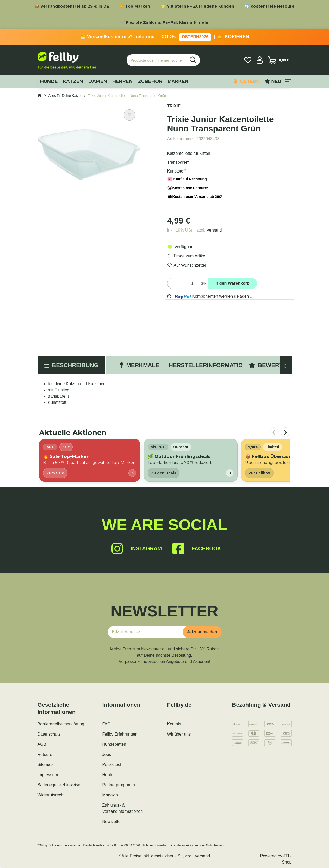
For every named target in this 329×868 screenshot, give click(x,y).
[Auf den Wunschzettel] (129, 115)
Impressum (48, 775)
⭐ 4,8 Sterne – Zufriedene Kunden (198, 6)
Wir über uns (179, 734)
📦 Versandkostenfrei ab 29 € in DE (72, 6)
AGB (42, 744)
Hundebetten (114, 744)
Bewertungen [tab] (276, 365)
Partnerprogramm (119, 785)
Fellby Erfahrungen (120, 734)
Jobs (107, 754)
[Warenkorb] (279, 60)
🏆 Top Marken (135, 6)
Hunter (109, 775)
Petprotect (112, 765)
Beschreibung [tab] (71, 365)
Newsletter (112, 822)
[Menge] (183, 283)
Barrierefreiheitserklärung (61, 724)
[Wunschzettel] (248, 60)
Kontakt (174, 724)
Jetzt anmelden (202, 632)
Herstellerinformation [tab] (208, 365)
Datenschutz (49, 734)
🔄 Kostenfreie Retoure (269, 6)
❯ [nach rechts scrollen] (285, 432)
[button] (260, 60)
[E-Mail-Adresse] (147, 632)
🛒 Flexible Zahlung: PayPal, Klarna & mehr (164, 22)
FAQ (107, 724)
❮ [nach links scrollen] (274, 432)
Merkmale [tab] (139, 365)
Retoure (45, 754)
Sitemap (45, 765)
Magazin (110, 795)
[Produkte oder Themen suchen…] (156, 60)
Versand (214, 230)
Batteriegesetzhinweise (59, 785)
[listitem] (90, 460)
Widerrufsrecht (51, 795)
